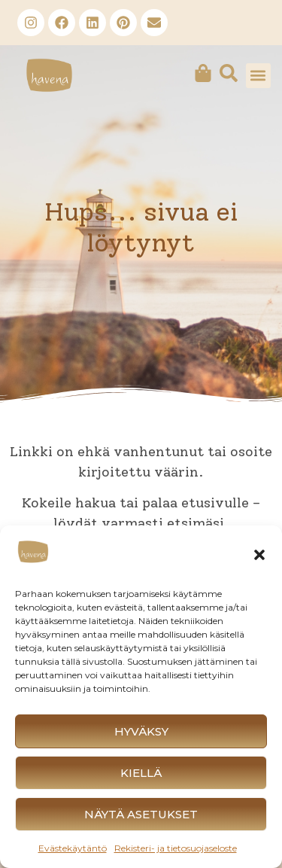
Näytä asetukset (141, 814)
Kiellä (141, 773)
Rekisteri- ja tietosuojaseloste (176, 848)
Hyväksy (141, 731)
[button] (259, 555)
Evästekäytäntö (73, 848)
